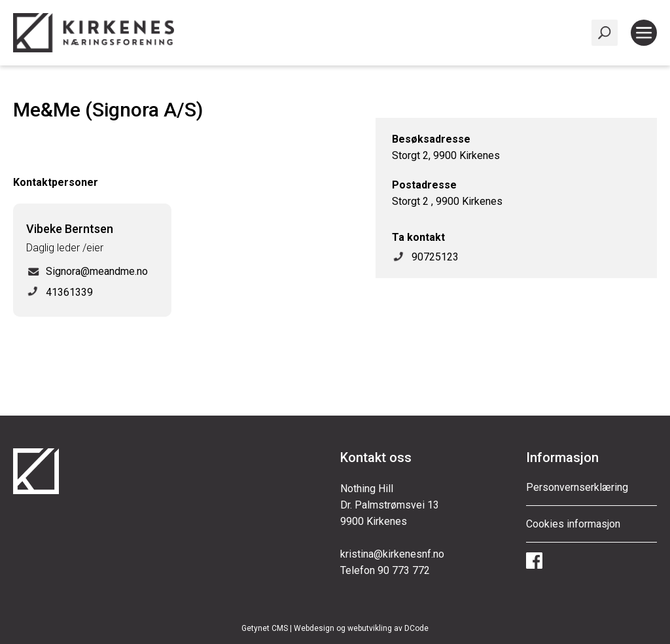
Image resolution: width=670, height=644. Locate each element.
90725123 (435, 257)
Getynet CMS (265, 628)
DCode (416, 628)
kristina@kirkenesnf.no (392, 554)
